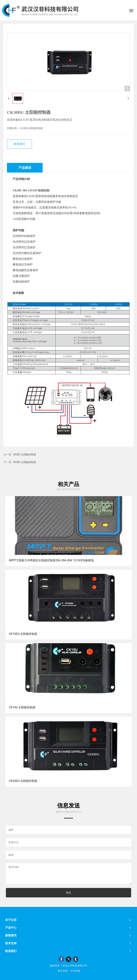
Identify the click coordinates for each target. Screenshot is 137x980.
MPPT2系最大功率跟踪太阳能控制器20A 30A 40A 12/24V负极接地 (51, 560)
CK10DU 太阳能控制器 (23, 634)
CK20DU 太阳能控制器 (23, 781)
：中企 (72, 971)
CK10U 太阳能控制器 (22, 707)
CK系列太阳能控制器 (31, 128)
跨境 (78, 971)
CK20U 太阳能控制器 (24, 454)
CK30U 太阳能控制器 (24, 462)
